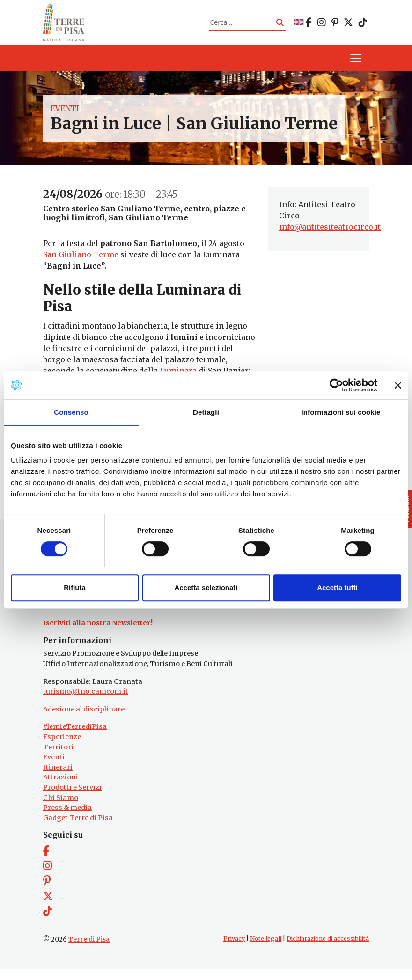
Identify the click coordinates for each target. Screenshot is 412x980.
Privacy (234, 949)
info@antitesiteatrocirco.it (330, 232)
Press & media (67, 818)
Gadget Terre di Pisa (78, 828)
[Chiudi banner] (398, 385)
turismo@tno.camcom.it (86, 702)
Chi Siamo (61, 808)
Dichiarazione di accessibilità (328, 949)
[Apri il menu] (356, 64)
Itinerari (58, 778)
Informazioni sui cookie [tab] (341, 412)
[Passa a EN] (299, 25)
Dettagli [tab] (206, 412)
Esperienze (62, 747)
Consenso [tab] (71, 412)
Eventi (65, 113)
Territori (58, 757)
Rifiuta (75, 587)
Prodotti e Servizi (72, 798)
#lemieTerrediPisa (75, 737)
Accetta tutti (337, 587)
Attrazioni (61, 788)
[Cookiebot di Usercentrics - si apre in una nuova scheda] (336, 385)
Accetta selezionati (206, 587)
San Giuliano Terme (81, 260)
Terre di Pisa (89, 950)
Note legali (266, 949)
